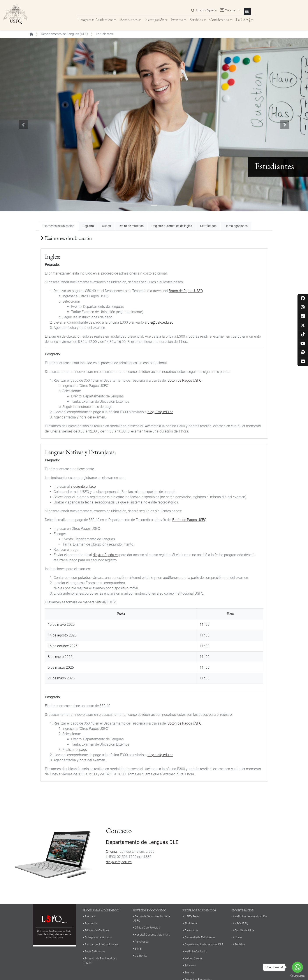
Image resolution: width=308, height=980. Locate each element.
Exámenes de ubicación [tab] (59, 226)
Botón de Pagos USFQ (186, 291)
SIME (138, 949)
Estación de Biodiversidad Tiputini (100, 961)
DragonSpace (207, 10)
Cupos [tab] (106, 226)
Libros (238, 938)
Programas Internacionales (101, 945)
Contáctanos (219, 20)
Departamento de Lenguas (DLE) (64, 34)
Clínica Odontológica (147, 928)
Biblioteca (191, 924)
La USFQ (243, 20)
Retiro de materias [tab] (131, 226)
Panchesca (142, 942)
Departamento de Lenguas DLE (142, 842)
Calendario (191, 931)
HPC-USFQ (241, 924)
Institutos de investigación (251, 917)
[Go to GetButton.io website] (297, 976)
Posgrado (91, 924)
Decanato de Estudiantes (200, 938)
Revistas (240, 945)
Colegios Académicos (98, 938)
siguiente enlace (83, 487)
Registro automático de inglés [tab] (172, 226)
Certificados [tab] (208, 226)
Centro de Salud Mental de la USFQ (151, 919)
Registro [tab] (88, 226)
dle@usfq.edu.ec (160, 323)
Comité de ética (244, 931)
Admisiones (129, 20)
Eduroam (190, 966)
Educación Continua (97, 931)
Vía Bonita (141, 956)
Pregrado (90, 917)
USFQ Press (192, 917)
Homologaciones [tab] (236, 226)
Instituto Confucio (195, 952)
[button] (23, 125)
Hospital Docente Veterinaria (152, 935)
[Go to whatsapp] (297, 967)
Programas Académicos (96, 20)
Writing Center (193, 959)
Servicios (196, 20)
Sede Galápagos (95, 952)
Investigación (154, 20)
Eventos (177, 20)
